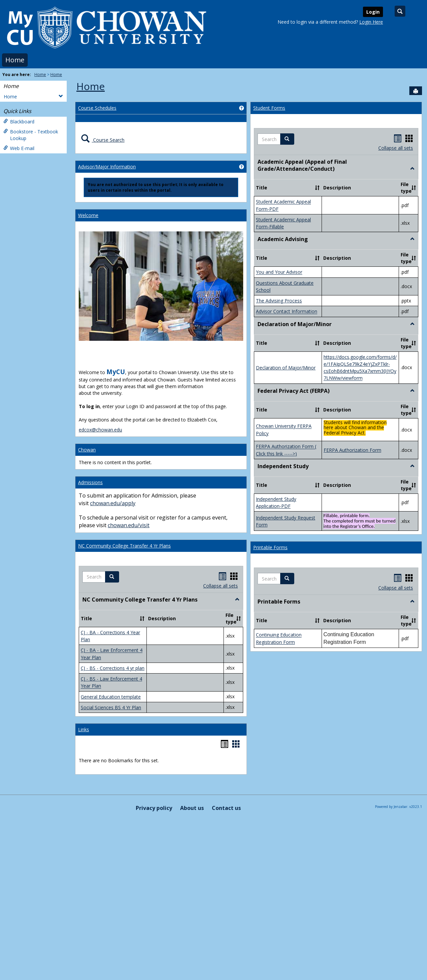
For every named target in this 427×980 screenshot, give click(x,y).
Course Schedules (97, 108)
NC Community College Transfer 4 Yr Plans (124, 546)
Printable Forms (270, 265)
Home (15, 60)
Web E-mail (19, 148)
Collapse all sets (221, 586)
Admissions (90, 482)
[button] (112, 577)
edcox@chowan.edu (100, 430)
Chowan (87, 450)
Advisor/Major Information (107, 167)
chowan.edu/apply (113, 503)
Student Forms (269, 108)
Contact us (226, 705)
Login (373, 12)
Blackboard (19, 122)
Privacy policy (154, 705)
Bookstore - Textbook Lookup (31, 135)
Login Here (371, 22)
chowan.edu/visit (129, 525)
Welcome (88, 215)
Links (84, 626)
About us (192, 705)
